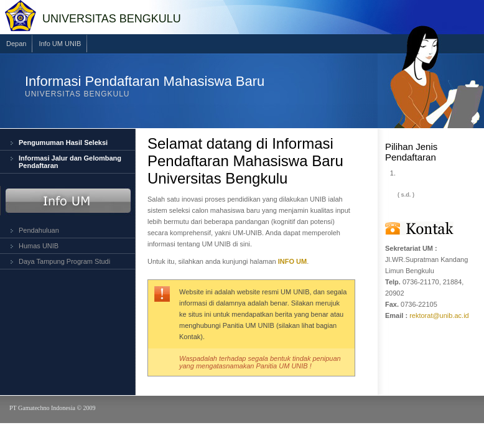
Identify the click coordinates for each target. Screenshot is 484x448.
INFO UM (292, 261)
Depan (16, 44)
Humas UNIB (39, 246)
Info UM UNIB (60, 44)
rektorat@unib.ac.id (439, 315)
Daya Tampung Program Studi (64, 261)
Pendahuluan (39, 230)
